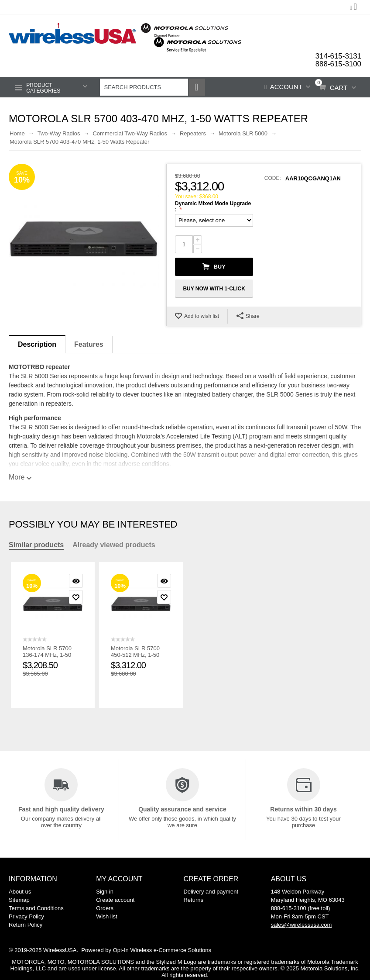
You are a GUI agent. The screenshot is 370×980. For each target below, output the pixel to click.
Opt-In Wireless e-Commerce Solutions (162, 949)
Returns (193, 899)
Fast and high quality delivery (61, 808)
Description (37, 343)
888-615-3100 (338, 64)
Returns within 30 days (303, 808)
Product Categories (43, 87)
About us (20, 891)
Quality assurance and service (182, 808)
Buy (219, 266)
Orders (105, 907)
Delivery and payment (211, 891)
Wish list (106, 916)
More (17, 476)
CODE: (273, 177)
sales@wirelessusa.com (301, 924)
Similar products (36, 544)
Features (89, 343)
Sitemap (19, 899)
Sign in (105, 891)
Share (248, 315)
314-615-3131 (338, 56)
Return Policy (26, 924)
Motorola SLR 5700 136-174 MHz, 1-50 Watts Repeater (47, 654)
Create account (115, 899)
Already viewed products (114, 544)
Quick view (76, 580)
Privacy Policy (26, 916)
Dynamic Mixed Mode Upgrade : (213, 206)
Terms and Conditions (36, 907)
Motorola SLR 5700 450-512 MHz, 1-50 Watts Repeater (135, 654)
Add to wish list (202, 315)
